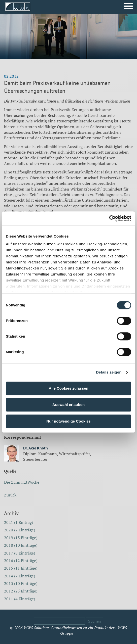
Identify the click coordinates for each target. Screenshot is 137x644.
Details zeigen (109, 372)
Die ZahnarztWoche (22, 482)
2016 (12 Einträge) (21, 561)
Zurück (10, 495)
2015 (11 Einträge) (21, 568)
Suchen (95, 621)
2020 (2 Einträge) (20, 530)
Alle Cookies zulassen (68, 388)
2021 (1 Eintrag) (19, 522)
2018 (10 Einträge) (21, 545)
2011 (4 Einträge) (20, 599)
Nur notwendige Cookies (68, 421)
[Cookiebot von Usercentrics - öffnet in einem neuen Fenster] (109, 218)
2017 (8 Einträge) (20, 553)
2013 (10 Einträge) (21, 583)
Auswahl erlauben (68, 405)
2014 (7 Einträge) (20, 576)
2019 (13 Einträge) (21, 538)
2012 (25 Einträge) (21, 591)
